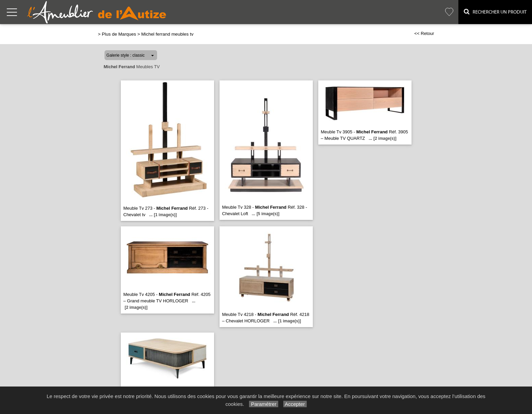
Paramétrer (263, 404)
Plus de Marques (119, 34)
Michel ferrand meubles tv (167, 34)
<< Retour (424, 33)
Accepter (295, 404)
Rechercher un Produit (495, 12)
